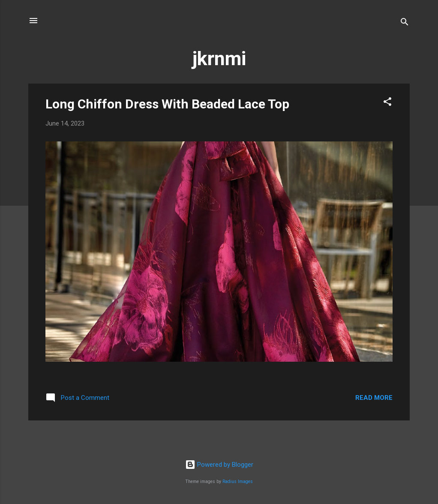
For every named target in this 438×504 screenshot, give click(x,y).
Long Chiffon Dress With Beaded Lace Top (167, 104)
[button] (387, 103)
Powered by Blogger (219, 465)
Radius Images (238, 481)
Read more (374, 398)
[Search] (405, 23)
